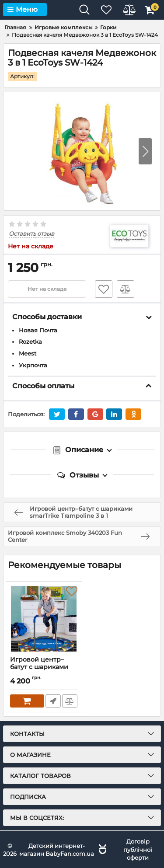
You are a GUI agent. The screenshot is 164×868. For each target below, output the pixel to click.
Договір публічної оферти (138, 849)
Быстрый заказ (53, 701)
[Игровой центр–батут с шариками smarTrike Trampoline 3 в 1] (44, 619)
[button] (145, 151)
